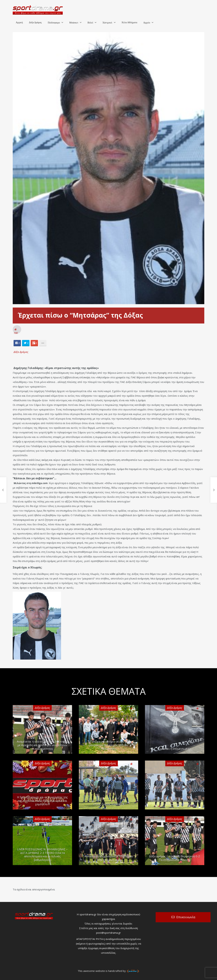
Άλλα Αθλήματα (129, 22)
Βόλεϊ (90, 23)
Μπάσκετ (74, 23)
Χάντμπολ (107, 23)
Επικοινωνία (186, 917)
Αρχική (19, 22)
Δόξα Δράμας (35, 22)
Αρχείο (147, 23)
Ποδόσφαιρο (54, 23)
